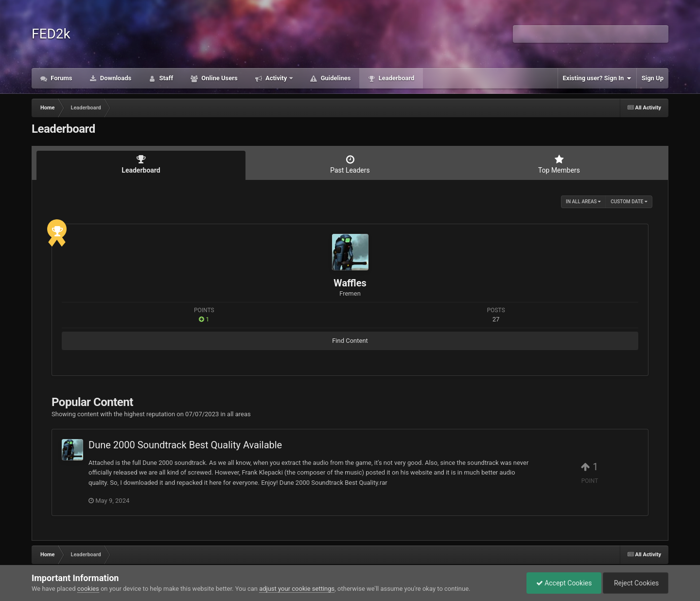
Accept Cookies (562, 583)
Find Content (350, 341)
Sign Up (653, 78)
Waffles (350, 283)
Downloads (115, 78)
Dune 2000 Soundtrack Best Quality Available (185, 445)
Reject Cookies (635, 583)
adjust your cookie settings (297, 589)
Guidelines (335, 78)
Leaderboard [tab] (141, 164)
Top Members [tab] (559, 164)
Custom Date (629, 202)
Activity (276, 78)
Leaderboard (395, 78)
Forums (61, 78)
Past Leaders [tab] (350, 164)
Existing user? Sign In (597, 78)
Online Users (219, 78)
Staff (165, 78)
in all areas (583, 202)
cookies (88, 589)
